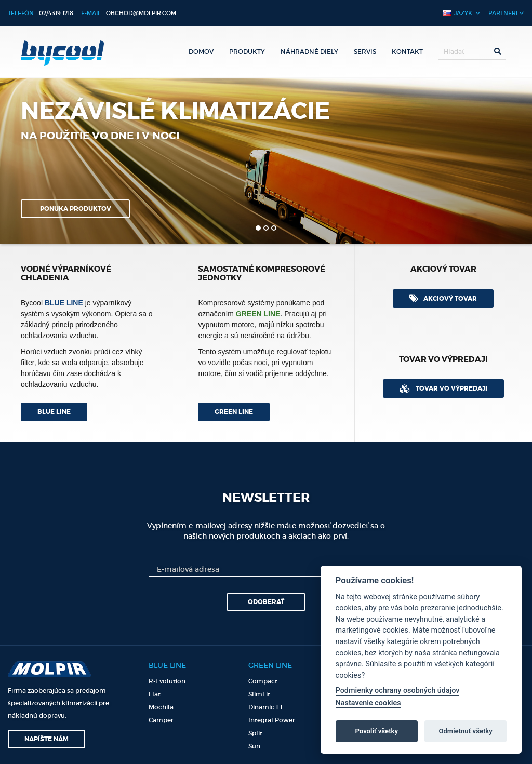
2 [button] (266, 228)
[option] (266, 161)
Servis (365, 52)
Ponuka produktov (76, 209)
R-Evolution (167, 681)
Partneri (506, 13)
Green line (234, 412)
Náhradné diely (309, 52)
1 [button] (258, 228)
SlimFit (259, 694)
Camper (161, 720)
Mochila (161, 707)
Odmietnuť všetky (465, 731)
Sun (254, 746)
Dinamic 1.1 (265, 707)
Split (255, 733)
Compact (263, 681)
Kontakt (407, 52)
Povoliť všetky (377, 731)
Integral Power (272, 720)
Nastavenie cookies (368, 703)
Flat (155, 694)
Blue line (54, 412)
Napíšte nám (46, 739)
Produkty (247, 52)
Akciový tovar (443, 298)
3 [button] (274, 228)
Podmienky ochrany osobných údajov (398, 691)
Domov (201, 52)
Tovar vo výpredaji (443, 388)
